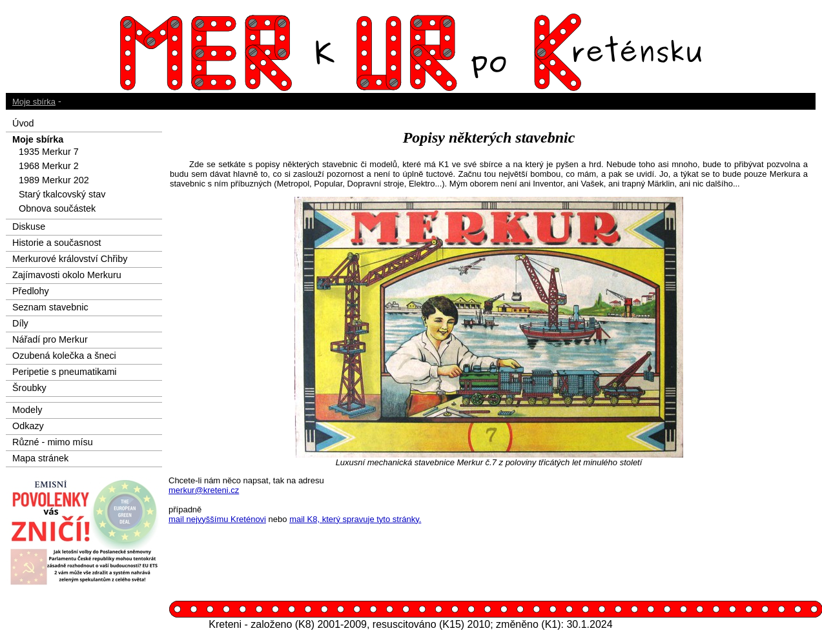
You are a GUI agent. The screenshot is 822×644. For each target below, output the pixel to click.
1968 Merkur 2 (49, 166)
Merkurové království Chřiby (70, 259)
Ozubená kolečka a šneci (64, 356)
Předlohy (31, 291)
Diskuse (29, 226)
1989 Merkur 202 (54, 180)
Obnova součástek (57, 208)
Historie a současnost (57, 243)
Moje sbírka (34, 102)
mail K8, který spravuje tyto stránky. (355, 519)
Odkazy (28, 426)
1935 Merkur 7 (49, 152)
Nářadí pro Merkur (50, 339)
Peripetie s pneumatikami (65, 372)
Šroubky (29, 388)
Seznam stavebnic (50, 307)
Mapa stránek (40, 458)
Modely (27, 410)
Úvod (23, 123)
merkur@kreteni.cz (204, 490)
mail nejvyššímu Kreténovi (217, 519)
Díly (20, 323)
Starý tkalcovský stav (62, 194)
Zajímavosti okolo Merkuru (67, 275)
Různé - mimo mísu (53, 442)
